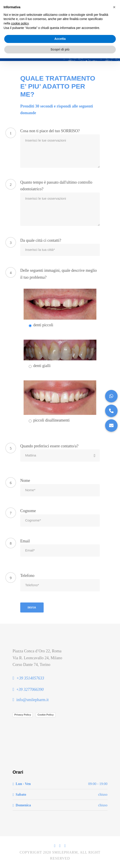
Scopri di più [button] (60, 49)
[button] (111, 426)
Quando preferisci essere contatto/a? (49, 446)
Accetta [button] (60, 39)
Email (25, 541)
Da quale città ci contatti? (41, 240)
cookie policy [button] (20, 23)
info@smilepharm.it (32, 700)
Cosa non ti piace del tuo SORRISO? (50, 131)
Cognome (28, 511)
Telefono (27, 576)
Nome (25, 481)
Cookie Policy (46, 715)
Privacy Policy (23, 715)
